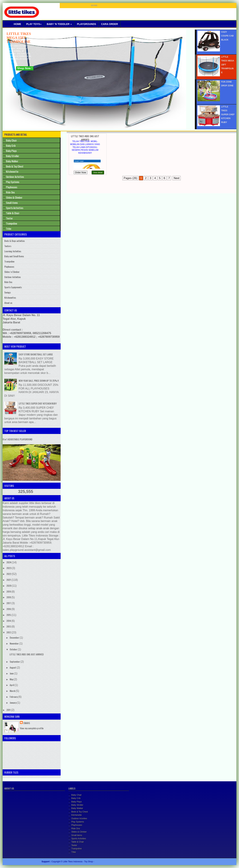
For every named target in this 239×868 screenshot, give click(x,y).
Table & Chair (13, 213)
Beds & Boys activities (15, 241)
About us (8, 303)
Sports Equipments (13, 287)
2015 (9, 615)
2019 (9, 591)
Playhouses (12, 187)
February (14, 697)
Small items (12, 203)
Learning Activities (13, 251)
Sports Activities (15, 208)
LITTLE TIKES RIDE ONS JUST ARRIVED (85, 138)
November (14, 643)
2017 (9, 603)
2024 (9, 562)
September (15, 662)
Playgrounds (87, 24)
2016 (9, 609)
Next (177, 178)
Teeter (9, 218)
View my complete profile (32, 728)
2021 (9, 580)
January (13, 703)
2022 (9, 574)
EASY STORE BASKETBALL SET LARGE (36, 354)
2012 (9, 632)
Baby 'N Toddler (59, 24)
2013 (9, 626)
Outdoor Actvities (15, 177)
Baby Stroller (13, 156)
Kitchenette (12, 171)
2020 (9, 586)
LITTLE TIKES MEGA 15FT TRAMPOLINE (19, 38)
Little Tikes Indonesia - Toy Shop (78, 862)
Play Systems (13, 182)
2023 (9, 568)
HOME (94, 5)
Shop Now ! (25, 68)
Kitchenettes (10, 297)
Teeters (8, 246)
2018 (9, 597)
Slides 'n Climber (12, 272)
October (14, 649)
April (12, 685)
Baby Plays (11, 151)
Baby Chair (11, 140)
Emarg (27, 723)
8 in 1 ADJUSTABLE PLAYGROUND (17, 439)
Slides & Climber (14, 197)
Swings (8, 292)
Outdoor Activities (13, 277)
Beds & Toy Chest (15, 166)
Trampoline (12, 223)
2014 (9, 621)
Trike (9, 229)
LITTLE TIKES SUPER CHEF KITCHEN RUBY (38, 403)
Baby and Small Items (14, 256)
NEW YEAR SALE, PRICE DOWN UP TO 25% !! (39, 381)
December (15, 637)
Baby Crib (11, 146)
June (12, 673)
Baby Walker (12, 161)
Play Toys (34, 24)
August (13, 667)
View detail (98, 172)
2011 (9, 710)
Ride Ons (10, 192)
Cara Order (110, 24)
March (13, 691)
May (12, 679)
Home (17, 24)
